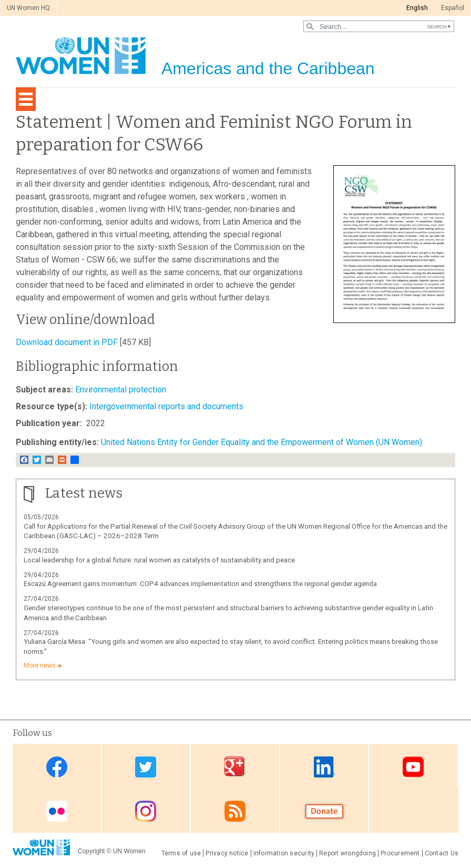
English (417, 8)
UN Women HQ (28, 8)
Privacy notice (227, 853)
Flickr (57, 811)
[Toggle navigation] (26, 99)
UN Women (129, 851)
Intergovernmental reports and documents (166, 406)
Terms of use (181, 853)
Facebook (57, 767)
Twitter (146, 767)
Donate (324, 811)
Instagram (146, 811)
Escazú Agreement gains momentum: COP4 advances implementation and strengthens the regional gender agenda (200, 584)
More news (40, 665)
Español (453, 8)
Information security (284, 853)
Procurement (400, 853)
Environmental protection (121, 390)
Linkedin (324, 767)
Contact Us (442, 853)
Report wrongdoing (347, 853)
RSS (235, 811)
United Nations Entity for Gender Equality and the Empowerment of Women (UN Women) (262, 442)
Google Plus (235, 767)
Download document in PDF (67, 342)
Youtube (413, 767)
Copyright (91, 851)
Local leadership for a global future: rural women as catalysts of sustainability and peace (159, 560)
